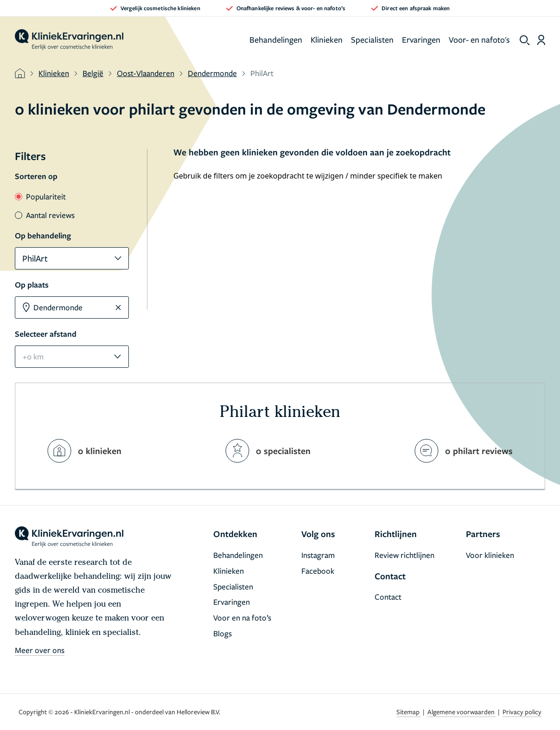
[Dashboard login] (541, 40)
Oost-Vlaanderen (146, 73)
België (93, 73)
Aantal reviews (45, 215)
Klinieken (327, 39)
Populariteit (40, 196)
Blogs (223, 633)
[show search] (525, 40)
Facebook (318, 571)
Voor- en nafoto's (479, 39)
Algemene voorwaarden (462, 712)
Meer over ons (40, 650)
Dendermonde (212, 73)
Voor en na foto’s (242, 618)
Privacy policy (522, 712)
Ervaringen (421, 39)
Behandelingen (276, 39)
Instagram (318, 555)
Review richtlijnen (404, 555)
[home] (69, 40)
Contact (388, 597)
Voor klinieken (490, 555)
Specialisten (372, 39)
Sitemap (409, 712)
